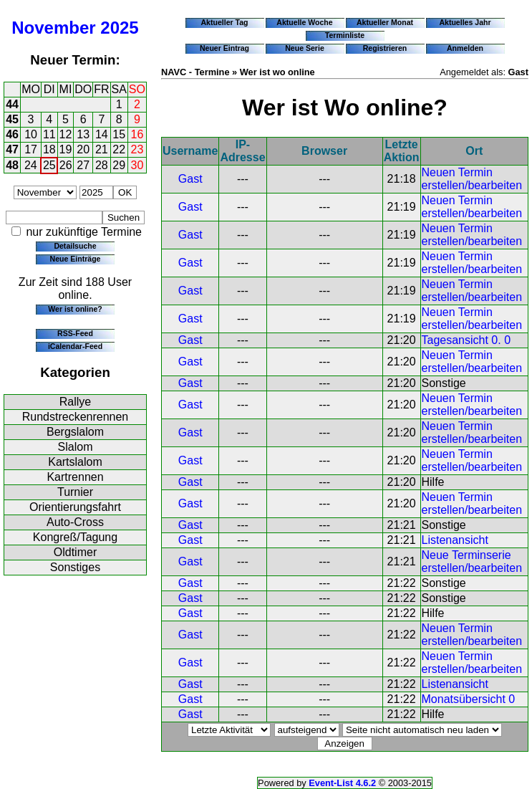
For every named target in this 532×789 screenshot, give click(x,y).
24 (31, 165)
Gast (190, 179)
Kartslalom (75, 462)
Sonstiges (75, 567)
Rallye (75, 402)
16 (137, 134)
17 (31, 149)
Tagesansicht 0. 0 (466, 340)
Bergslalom (75, 432)
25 (49, 165)
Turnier (75, 492)
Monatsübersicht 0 (469, 699)
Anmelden (465, 48)
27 (83, 165)
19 (66, 149)
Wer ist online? (75, 309)
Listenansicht (455, 540)
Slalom (76, 447)
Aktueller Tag (224, 22)
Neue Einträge (76, 259)
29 (119, 165)
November (53, 28)
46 (12, 134)
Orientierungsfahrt (75, 507)
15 (119, 134)
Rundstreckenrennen (76, 417)
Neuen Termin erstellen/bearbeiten (472, 179)
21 (102, 149)
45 (12, 119)
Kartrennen (75, 477)
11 (49, 134)
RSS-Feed (75, 333)
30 (137, 165)
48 (12, 165)
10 (31, 134)
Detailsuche (75, 246)
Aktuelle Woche (304, 22)
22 (119, 149)
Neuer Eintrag (224, 48)
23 (137, 149)
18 (49, 149)
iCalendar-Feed (75, 346)
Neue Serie (305, 48)
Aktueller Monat (385, 22)
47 (12, 149)
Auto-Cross (75, 522)
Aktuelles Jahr (465, 22)
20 (83, 149)
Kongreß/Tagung (75, 537)
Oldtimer (75, 552)
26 (66, 165)
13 (83, 134)
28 (102, 165)
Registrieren (385, 48)
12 (66, 134)
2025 (119, 28)
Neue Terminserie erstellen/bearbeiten (472, 561)
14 (102, 134)
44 (12, 104)
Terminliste (345, 35)
